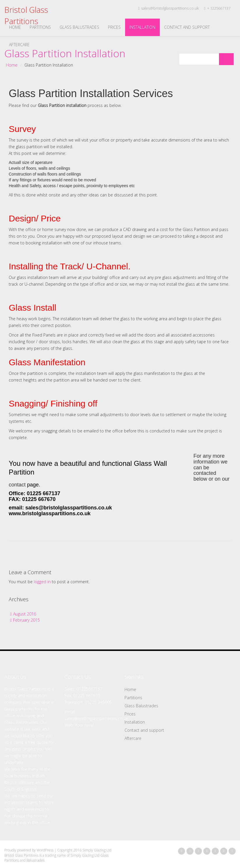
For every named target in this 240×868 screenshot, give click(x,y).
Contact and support (187, 27)
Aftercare (19, 45)
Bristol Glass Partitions (26, 15)
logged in (42, 582)
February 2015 (26, 620)
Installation (142, 27)
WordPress (45, 850)
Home (15, 27)
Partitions (40, 27)
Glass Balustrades (79, 27)
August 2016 (25, 614)
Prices (114, 27)
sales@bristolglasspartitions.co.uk (169, 8)
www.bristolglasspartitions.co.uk (50, 513)
